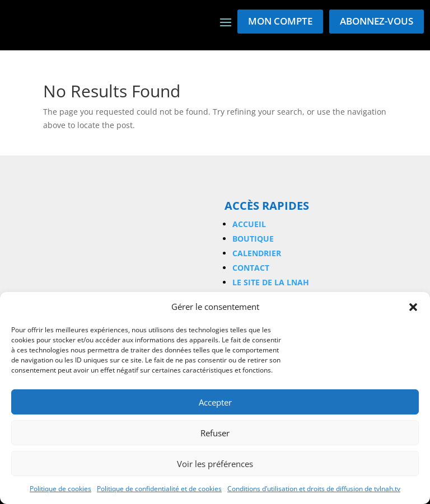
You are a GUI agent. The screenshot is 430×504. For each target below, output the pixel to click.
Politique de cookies (60, 489)
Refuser (215, 433)
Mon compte (280, 21)
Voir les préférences (215, 464)
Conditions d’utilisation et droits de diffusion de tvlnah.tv (314, 489)
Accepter (215, 402)
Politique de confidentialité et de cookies (159, 489)
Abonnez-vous (377, 21)
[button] (413, 307)
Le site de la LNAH (271, 282)
